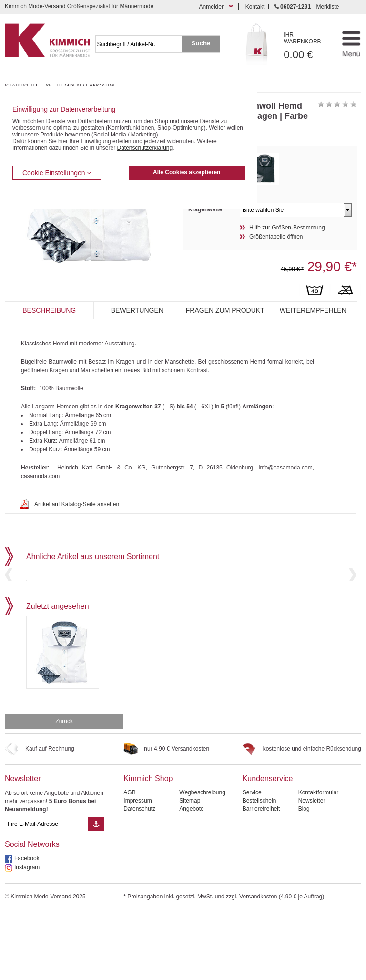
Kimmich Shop (148, 846)
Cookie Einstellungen (57, 173)
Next (353, 609)
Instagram (27, 935)
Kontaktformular (319, 860)
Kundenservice (268, 846)
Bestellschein (259, 868)
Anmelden (212, 7)
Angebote (191, 876)
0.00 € (307, 46)
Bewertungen (137, 310)
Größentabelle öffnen (276, 237)
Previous (9, 609)
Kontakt (255, 7)
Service (252, 860)
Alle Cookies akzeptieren (187, 172)
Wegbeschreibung (202, 860)
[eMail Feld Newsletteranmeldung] (46, 892)
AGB (129, 860)
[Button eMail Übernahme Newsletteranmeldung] (96, 892)
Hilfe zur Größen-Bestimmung (287, 228)
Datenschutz (139, 876)
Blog (304, 876)
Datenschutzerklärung (145, 148)
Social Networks (32, 912)
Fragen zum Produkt (225, 310)
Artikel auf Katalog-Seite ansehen (77, 504)
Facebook (27, 926)
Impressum (137, 868)
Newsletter (23, 846)
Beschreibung (49, 310)
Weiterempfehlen (313, 310)
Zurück (64, 789)
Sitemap (190, 868)
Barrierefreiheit (261, 876)
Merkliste (327, 7)
